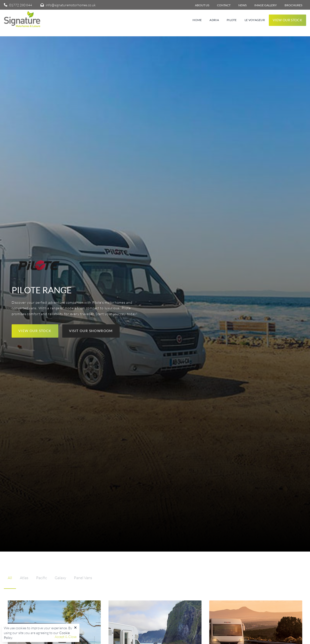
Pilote (232, 20)
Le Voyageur (255, 20)
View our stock (287, 20)
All (10, 578)
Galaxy (60, 578)
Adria (214, 20)
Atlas (24, 578)
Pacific (42, 578)
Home (197, 20)
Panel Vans (83, 578)
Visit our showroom (91, 331)
